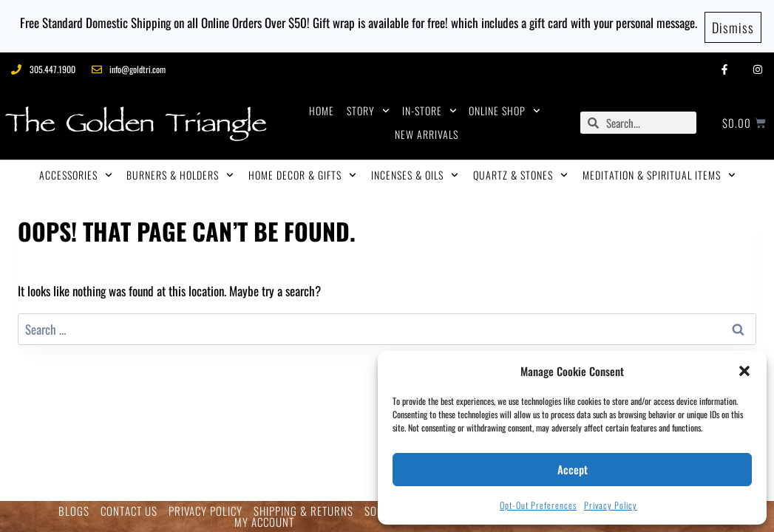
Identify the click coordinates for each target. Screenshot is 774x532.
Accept (573, 469)
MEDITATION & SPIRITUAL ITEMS (659, 171)
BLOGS (74, 511)
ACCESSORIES (76, 171)
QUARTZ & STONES (520, 171)
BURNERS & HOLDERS (180, 171)
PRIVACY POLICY (206, 511)
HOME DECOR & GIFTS (302, 171)
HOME (322, 106)
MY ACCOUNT (264, 522)
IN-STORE (430, 106)
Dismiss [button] (733, 24)
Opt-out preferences (538, 505)
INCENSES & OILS (415, 171)
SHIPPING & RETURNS (303, 511)
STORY (368, 106)
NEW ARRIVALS (427, 130)
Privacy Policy (611, 505)
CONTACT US (129, 511)
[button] (744, 371)
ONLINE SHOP (505, 106)
